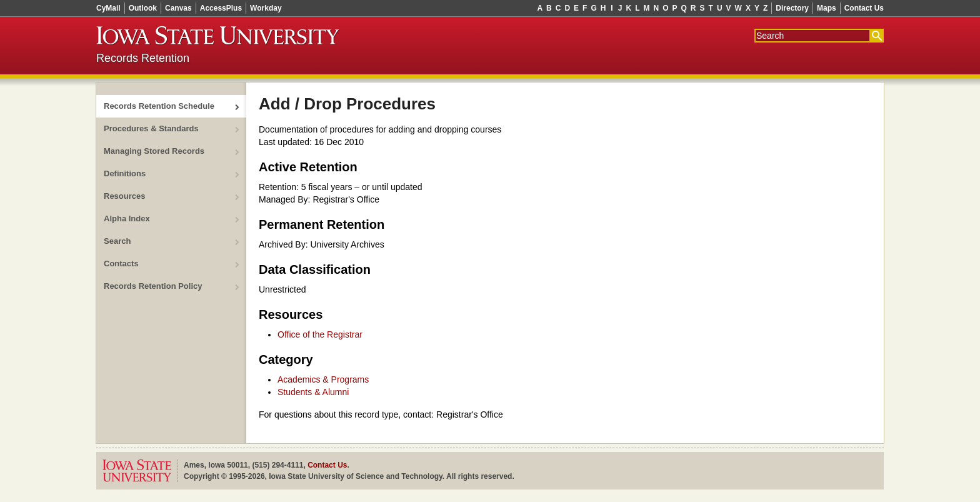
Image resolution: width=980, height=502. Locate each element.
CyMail (108, 8)
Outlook (143, 8)
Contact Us (864, 8)
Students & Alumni (313, 392)
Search (117, 241)
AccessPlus (221, 8)
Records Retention (143, 58)
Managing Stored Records (154, 151)
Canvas (178, 8)
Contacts (121, 264)
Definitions (125, 173)
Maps (827, 8)
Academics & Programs (323, 379)
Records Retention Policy (153, 286)
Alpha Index (127, 218)
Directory (792, 8)
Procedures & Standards (151, 128)
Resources (124, 196)
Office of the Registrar (320, 334)
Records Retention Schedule (159, 106)
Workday (266, 8)
